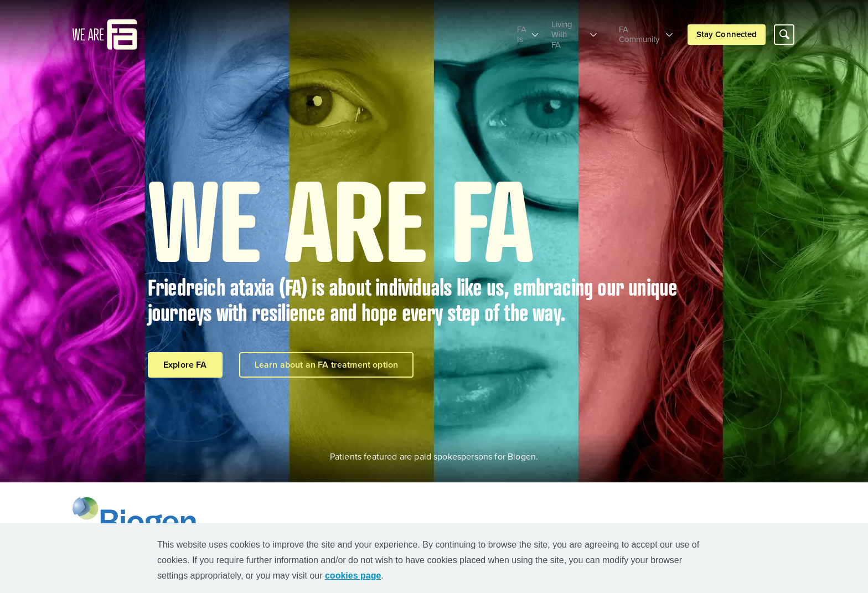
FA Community (636, 29)
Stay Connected (727, 29)
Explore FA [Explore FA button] (185, 365)
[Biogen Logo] (137, 518)
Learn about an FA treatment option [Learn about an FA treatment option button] (326, 365)
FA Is (499, 29)
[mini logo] (105, 28)
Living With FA (559, 29)
